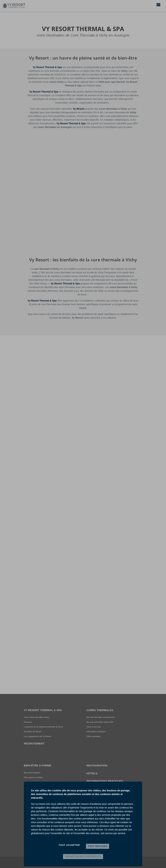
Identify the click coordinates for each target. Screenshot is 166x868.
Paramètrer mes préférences (83, 856)
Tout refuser (98, 846)
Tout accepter (69, 845)
